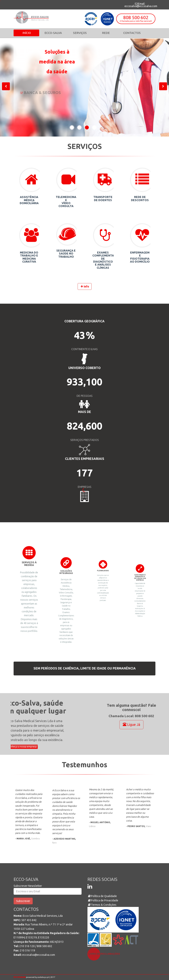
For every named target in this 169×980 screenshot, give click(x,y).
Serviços (80, 33)
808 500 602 (136, 18)
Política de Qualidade (102, 896)
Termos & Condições (102, 905)
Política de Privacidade (103, 900)
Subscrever (23, 901)
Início (26, 33)
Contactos (132, 33)
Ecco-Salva (53, 33)
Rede (106, 33)
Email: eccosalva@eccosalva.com (141, 5)
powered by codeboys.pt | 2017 (34, 977)
